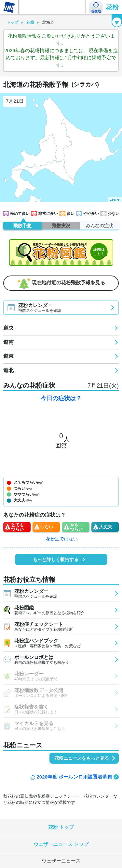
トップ (12, 22)
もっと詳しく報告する (56, 559)
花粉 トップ (61, 827)
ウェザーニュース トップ (61, 844)
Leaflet (115, 199)
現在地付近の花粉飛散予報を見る (61, 283)
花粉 (112, 7)
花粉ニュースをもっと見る (82, 758)
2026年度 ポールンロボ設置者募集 (74, 777)
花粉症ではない (62, 539)
